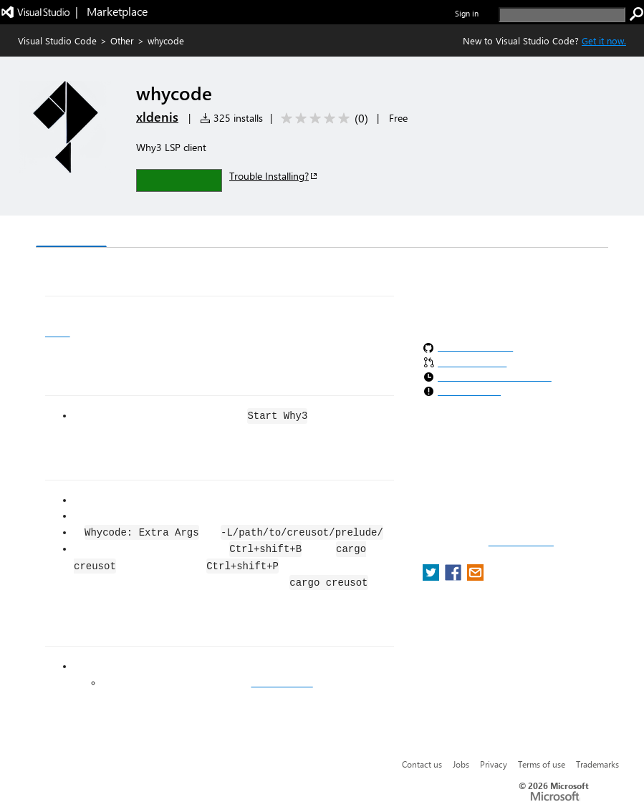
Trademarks (597, 764)
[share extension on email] (475, 577)
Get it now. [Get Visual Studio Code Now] (604, 40)
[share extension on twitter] (432, 577)
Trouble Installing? (274, 176)
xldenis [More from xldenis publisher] (157, 117)
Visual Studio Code (57, 40)
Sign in (467, 13)
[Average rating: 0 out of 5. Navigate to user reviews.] (322, 119)
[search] (562, 15)
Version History (158, 233)
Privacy (494, 764)
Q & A (235, 233)
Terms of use (542, 764)
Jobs (461, 764)
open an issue (282, 682)
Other (122, 40)
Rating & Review (314, 233)
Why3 (58, 332)
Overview (71, 232)
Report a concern (521, 542)
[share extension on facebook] (455, 577)
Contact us (422, 764)
